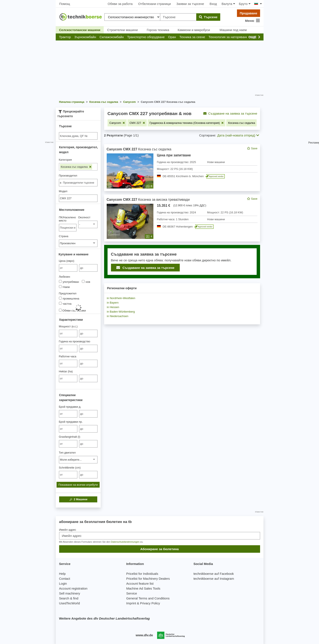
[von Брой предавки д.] (68, 414)
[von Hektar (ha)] (68, 378)
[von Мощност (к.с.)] (68, 333)
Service (132, 593)
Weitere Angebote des (104, 618)
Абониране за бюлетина (159, 549)
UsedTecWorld (70, 603)
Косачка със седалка (76, 167)
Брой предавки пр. (71, 422)
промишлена (69, 298)
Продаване (249, 13)
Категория (65, 160)
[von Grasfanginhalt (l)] (68, 444)
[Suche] (78, 136)
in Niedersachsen (118, 316)
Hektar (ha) (66, 371)
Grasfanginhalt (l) (70, 437)
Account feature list (140, 583)
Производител (68, 176)
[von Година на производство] (68, 348)
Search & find (69, 598)
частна (65, 304)
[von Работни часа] (68, 363)
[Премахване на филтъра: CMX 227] (137, 123)
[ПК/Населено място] (68, 228)
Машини (78, 499)
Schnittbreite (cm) (70, 468)
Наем (64, 287)
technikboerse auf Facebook (214, 574)
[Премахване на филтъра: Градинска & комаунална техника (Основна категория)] (186, 123)
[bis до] (88, 268)
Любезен (65, 277)
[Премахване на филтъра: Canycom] (117, 123)
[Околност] (88, 224)
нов (86, 282)
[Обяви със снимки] (60, 310)
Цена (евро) (67, 261)
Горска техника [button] (158, 30)
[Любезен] (60, 281)
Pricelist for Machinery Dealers (148, 579)
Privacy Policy (150, 603)
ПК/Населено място (67, 219)
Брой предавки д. (70, 407)
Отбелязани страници (154, 4)
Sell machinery (70, 593)
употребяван (69, 282)
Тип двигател (67, 453)
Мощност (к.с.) (68, 326)
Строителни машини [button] (122, 30)
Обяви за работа (120, 4)
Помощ (65, 4)
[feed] (182, 211)
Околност (84, 217)
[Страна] (78, 243)
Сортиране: (208, 135)
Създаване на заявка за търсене (230, 113)
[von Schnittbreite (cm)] (68, 475)
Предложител (68, 293)
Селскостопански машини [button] (80, 30)
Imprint (131, 603)
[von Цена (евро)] (68, 268)
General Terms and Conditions (148, 598)
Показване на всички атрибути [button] (78, 485)
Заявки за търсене (190, 4)
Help (62, 574)
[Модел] (78, 198)
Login (63, 583)
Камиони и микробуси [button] (194, 30)
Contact (65, 579)
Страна (64, 236)
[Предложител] (60, 298)
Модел (63, 191)
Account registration (73, 588)
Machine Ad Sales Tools (143, 588)
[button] (65, 37)
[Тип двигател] (78, 460)
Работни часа (68, 356)
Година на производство (75, 341)
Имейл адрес (68, 530)
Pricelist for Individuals (142, 574)
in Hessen (113, 307)
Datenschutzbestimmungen (125, 542)
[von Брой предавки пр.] (68, 429)
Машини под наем (233, 30)
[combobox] (78, 183)
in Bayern (113, 303)
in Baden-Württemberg (121, 312)
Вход (213, 4)
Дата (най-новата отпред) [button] (238, 135)
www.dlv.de (144, 635)
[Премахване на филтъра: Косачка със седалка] (243, 123)
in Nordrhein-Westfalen (121, 298)
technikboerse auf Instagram (214, 579)
